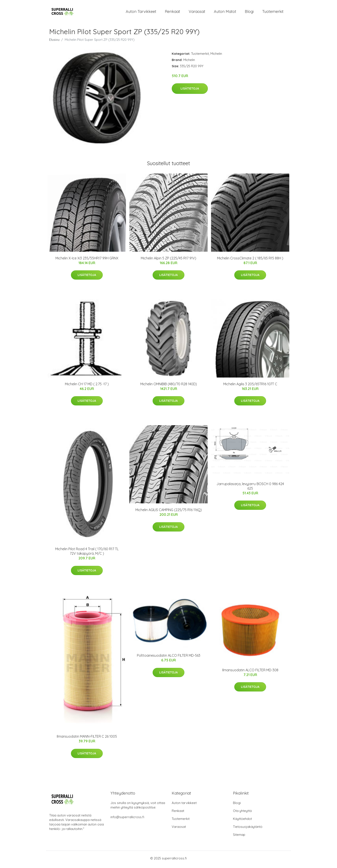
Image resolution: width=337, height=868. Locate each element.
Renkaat (172, 13)
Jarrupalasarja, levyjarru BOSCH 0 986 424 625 (250, 488)
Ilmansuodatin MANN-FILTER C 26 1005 (87, 739)
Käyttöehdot (242, 821)
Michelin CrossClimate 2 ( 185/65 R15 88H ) (250, 260)
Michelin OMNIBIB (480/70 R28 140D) (169, 386)
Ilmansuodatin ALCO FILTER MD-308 (250, 672)
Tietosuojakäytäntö (248, 829)
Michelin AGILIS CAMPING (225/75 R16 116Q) (169, 512)
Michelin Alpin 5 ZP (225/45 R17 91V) (168, 260)
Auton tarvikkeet (141, 13)
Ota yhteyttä (242, 813)
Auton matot (225, 13)
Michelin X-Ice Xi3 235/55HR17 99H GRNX (87, 260)
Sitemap (239, 837)
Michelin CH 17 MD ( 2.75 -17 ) (87, 386)
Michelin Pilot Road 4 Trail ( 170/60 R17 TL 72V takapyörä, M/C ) (87, 554)
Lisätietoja (190, 91)
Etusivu (54, 42)
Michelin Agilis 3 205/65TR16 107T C (250, 386)
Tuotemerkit (273, 13)
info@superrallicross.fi (127, 819)
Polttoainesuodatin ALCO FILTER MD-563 (169, 658)
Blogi (249, 13)
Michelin (216, 56)
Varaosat (197, 13)
